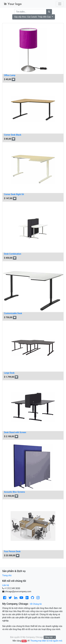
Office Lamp (10, 75)
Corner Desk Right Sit (14, 194)
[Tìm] (49, 12)
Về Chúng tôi (36, 604)
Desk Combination (13, 254)
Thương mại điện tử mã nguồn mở (46, 641)
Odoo (24, 641)
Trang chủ (7, 575)
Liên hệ (6, 585)
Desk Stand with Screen (15, 432)
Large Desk (9, 373)
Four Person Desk (12, 551)
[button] (34, 17)
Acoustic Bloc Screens (14, 492)
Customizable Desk (13, 313)
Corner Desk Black (13, 135)
